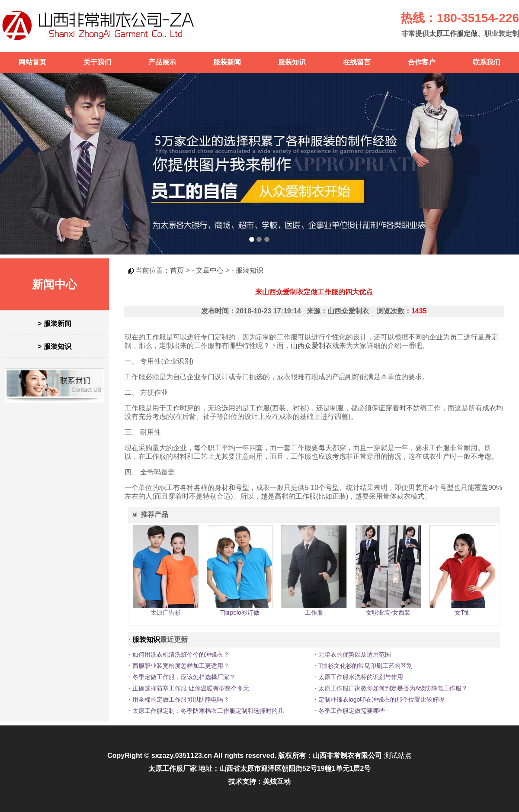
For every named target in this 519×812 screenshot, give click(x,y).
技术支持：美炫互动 (259, 781)
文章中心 (210, 270)
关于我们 (97, 62)
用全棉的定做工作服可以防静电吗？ (181, 699)
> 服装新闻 (54, 324)
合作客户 (422, 62)
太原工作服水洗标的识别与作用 (361, 677)
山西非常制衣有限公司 (347, 756)
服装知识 (292, 62)
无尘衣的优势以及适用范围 (355, 654)
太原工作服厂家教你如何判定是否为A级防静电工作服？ (393, 688)
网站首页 (32, 62)
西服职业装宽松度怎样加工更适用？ (181, 666)
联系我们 (487, 62)
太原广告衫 (166, 612)
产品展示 (162, 62)
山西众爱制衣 (311, 346)
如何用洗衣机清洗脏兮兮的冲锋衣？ (181, 654)
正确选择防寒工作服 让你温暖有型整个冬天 (191, 688)
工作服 (314, 612)
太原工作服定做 (453, 34)
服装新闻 (227, 62)
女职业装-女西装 (388, 612)
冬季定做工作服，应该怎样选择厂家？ (184, 677)
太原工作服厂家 (173, 768)
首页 (177, 270)
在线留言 (357, 62)
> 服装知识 (54, 346)
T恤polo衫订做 (240, 612)
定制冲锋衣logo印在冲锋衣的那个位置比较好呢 (381, 699)
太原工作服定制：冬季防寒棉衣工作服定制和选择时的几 (208, 711)
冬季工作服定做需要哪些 (352, 711)
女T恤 (463, 612)
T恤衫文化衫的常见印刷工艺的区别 (366, 666)
